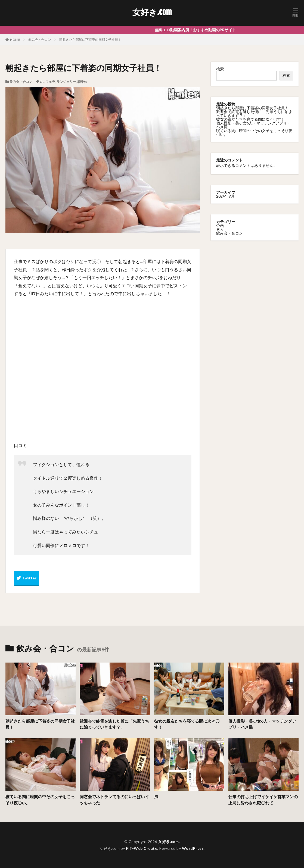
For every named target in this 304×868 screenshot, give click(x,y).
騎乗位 (82, 82)
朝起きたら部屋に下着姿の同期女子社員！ (90, 40)
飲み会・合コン (40, 40)
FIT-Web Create (142, 848)
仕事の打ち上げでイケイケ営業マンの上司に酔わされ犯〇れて (263, 800)
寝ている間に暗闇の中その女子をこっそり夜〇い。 (254, 132)
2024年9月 (225, 196)
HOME (15, 40)
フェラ (50, 82)
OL (42, 82)
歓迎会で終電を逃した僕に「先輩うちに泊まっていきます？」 (254, 113)
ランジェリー (66, 82)
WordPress (193, 848)
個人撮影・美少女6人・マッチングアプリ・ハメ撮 (253, 125)
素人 (220, 229)
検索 (220, 69)
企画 (220, 225)
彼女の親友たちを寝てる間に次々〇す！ (250, 119)
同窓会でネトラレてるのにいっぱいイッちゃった (114, 800)
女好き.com (152, 12)
